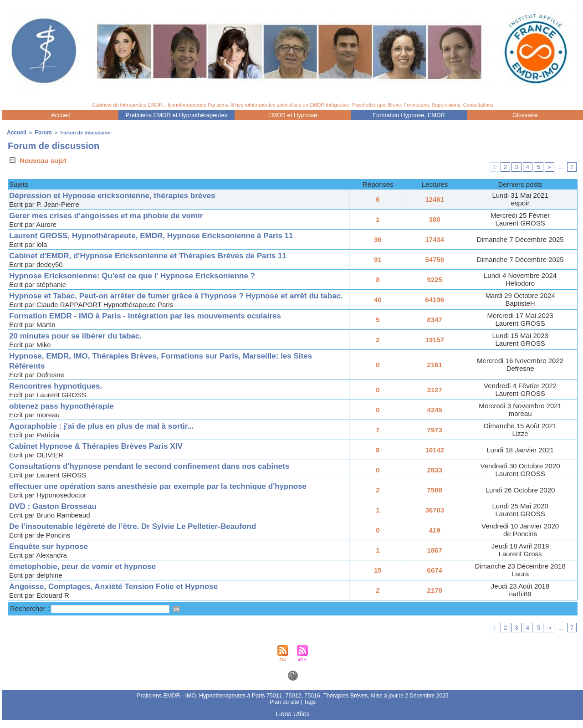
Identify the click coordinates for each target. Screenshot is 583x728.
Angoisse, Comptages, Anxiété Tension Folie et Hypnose (126, 595)
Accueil (61, 115)
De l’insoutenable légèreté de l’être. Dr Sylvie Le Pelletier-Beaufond (147, 535)
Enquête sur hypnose (53, 555)
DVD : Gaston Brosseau (58, 515)
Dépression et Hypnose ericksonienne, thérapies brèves (124, 194)
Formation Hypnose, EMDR (409, 115)
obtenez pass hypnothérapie (68, 415)
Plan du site (285, 711)
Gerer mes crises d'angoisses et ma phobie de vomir (118, 214)
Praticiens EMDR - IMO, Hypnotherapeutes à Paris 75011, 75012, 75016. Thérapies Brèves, (254, 705)
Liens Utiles (292, 723)
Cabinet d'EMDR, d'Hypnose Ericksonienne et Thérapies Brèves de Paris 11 (164, 254)
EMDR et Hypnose (293, 115)
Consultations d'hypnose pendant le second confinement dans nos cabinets (166, 475)
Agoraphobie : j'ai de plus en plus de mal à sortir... (112, 435)
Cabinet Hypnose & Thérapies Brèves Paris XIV (106, 455)
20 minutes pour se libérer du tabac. (83, 345)
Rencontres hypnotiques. (61, 395)
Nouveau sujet (37, 160)
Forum (41, 132)
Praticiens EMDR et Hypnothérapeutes (176, 115)
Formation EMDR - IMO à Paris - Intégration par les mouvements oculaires (161, 325)
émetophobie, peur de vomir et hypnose (91, 575)
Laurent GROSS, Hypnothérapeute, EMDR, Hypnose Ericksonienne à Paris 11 (168, 234)
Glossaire (525, 115)
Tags (309, 711)
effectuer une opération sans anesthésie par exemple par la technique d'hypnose (175, 495)
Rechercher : (31, 618)
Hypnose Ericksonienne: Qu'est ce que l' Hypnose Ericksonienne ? (146, 274)
